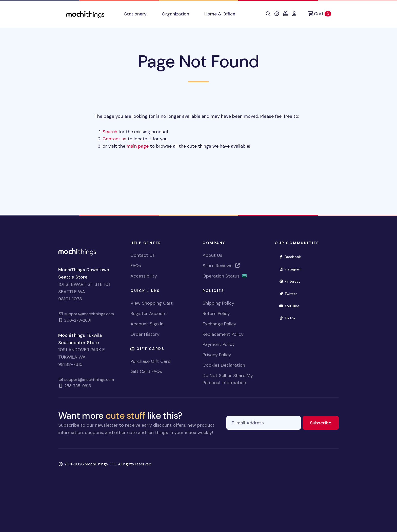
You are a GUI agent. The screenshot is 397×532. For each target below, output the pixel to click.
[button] (268, 14)
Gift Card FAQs (146, 371)
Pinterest (292, 281)
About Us (212, 255)
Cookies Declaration (224, 365)
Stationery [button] (135, 14)
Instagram (292, 269)
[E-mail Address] (264, 423)
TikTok (289, 318)
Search (110, 132)
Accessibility (144, 276)
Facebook (292, 256)
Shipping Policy (218, 303)
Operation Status (225, 276)
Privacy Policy (217, 355)
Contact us (114, 139)
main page (138, 146)
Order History (145, 334)
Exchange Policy (219, 324)
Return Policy (216, 313)
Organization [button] (175, 14)
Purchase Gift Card (151, 361)
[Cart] (320, 14)
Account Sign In (147, 324)
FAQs (136, 266)
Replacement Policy (223, 334)
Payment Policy (219, 344)
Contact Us (143, 255)
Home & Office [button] (220, 14)
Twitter (290, 293)
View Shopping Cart (152, 303)
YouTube (291, 306)
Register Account (149, 313)
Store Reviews (222, 266)
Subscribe (324, 422)
